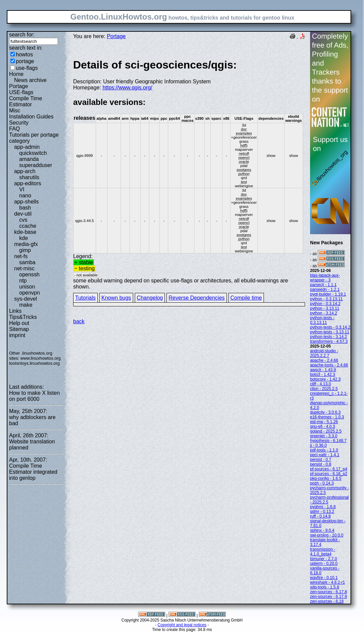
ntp (23, 281)
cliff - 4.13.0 (321, 384)
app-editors (28, 183)
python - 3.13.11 (325, 308)
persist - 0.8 (321, 464)
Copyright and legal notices (182, 625)
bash (25, 208)
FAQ (14, 129)
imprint (17, 335)
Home (16, 74)
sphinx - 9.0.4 (322, 530)
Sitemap (19, 329)
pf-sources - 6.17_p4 (329, 469)
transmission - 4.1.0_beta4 (323, 552)
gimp (25, 250)
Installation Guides (31, 117)
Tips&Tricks (23, 317)
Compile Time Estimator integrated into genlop (33, 472)
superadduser (36, 165)
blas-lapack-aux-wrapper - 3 (325, 278)
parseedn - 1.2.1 (325, 290)
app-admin (27, 147)
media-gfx (26, 244)
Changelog (150, 298)
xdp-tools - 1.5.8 (325, 587)
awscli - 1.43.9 (323, 370)
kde (24, 238)
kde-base (25, 232)
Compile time (246, 298)
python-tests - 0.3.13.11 (322, 320)
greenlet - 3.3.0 (324, 436)
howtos (24, 54)
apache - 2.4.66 (324, 360)
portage (25, 61)
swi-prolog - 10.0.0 (327, 535)
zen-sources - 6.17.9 (328, 597)
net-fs (21, 256)
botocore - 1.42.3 (325, 379)
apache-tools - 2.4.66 (329, 365)
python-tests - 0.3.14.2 (330, 327)
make (26, 305)
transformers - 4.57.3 (329, 341)
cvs (23, 220)
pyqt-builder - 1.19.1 (328, 294)
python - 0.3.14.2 (325, 304)
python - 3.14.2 (324, 313)
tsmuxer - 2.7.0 (324, 559)
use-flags (27, 68)
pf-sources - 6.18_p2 (329, 474)
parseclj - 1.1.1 (323, 285)
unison (27, 287)
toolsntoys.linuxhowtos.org (34, 363)
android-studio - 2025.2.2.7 (324, 353)
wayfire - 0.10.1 (324, 578)
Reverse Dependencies (196, 298)
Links (15, 311)
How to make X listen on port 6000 (34, 396)
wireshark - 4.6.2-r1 (327, 582)
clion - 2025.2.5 (324, 389)
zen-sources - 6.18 (327, 601)
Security (19, 123)
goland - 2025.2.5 (326, 431)
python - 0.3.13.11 (326, 299)
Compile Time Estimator (26, 101)
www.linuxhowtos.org (40, 358)
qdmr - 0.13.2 (322, 512)
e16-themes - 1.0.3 (327, 417)
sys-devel (26, 299)
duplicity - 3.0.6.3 (325, 412)
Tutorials (85, 298)
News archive (30, 80)
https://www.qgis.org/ (127, 88)
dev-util (23, 214)
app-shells (26, 202)
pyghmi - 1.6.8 (323, 507)
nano (25, 196)
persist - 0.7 (321, 460)
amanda (29, 159)
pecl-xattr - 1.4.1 (325, 455)
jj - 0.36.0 (318, 445)
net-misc (24, 268)
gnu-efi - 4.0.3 (323, 427)
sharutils (29, 177)
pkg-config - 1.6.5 (326, 478)
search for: (22, 35)
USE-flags (21, 92)
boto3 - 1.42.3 (323, 375)
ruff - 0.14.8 (320, 516)
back (79, 321)
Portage (19, 86)
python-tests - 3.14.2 (328, 337)
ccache (28, 226)
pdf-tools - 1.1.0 (324, 450)
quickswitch (33, 153)
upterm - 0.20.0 (324, 564)
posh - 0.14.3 (322, 483)
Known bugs (116, 298)
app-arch (25, 171)
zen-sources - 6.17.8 (328, 592)
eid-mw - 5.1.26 (324, 422)
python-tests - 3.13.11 (330, 332)
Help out (19, 323)
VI (22, 189)
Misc (15, 111)
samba (27, 262)
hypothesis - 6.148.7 (328, 441)
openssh (29, 274)
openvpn (29, 293)
